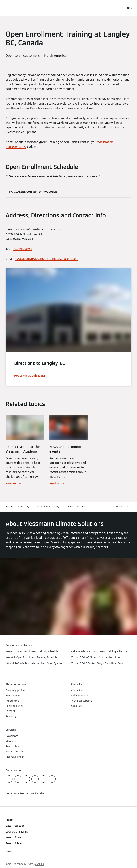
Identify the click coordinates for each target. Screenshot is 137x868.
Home (9, 507)
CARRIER (40, 864)
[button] (124, 507)
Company (24, 507)
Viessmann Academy (47, 507)
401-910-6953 (22, 249)
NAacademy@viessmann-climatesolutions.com (47, 259)
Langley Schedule (75, 507)
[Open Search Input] (122, 8)
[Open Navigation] (130, 8)
